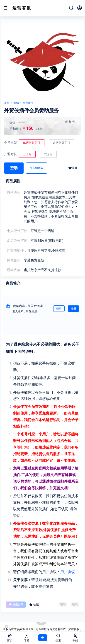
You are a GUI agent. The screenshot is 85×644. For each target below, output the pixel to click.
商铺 (16, 103)
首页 (7, 103)
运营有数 (41, 629)
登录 (59, 309)
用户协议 (68, 572)
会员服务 (28, 103)
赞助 (14, 168)
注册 (73, 309)
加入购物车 (36, 168)
